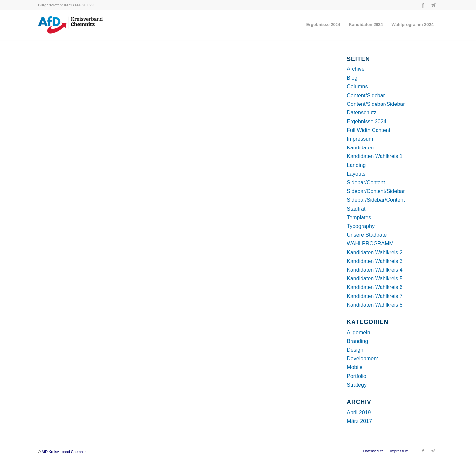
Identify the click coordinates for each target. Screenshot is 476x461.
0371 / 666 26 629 (79, 5)
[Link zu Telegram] (433, 5)
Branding (357, 341)
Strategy (357, 385)
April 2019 (359, 413)
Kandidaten (360, 148)
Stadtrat (356, 209)
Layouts (356, 174)
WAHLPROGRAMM (370, 244)
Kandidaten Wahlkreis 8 (375, 305)
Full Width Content (369, 130)
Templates (359, 217)
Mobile (355, 367)
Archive (356, 69)
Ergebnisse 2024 (367, 122)
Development (362, 359)
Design (355, 350)
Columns (357, 86)
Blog (352, 78)
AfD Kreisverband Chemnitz (64, 452)
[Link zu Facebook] (423, 5)
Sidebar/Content (366, 182)
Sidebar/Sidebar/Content (376, 200)
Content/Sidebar (366, 95)
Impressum (360, 139)
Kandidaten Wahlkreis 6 (375, 287)
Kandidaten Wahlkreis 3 (375, 261)
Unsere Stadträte (367, 235)
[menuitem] (323, 25)
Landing (356, 165)
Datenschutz (361, 113)
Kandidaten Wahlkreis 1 (375, 156)
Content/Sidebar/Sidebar (376, 104)
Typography (361, 226)
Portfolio (357, 376)
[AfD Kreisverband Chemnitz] (70, 25)
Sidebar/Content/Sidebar (376, 191)
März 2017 (359, 421)
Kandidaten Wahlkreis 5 (375, 279)
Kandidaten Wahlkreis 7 (375, 296)
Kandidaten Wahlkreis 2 (375, 252)
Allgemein (358, 333)
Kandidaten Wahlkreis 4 (375, 270)
